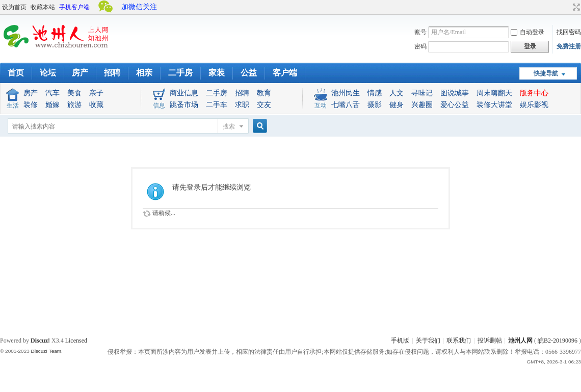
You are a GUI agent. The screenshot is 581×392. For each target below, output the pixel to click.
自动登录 (527, 32)
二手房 (180, 73)
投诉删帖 (490, 341)
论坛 (48, 73)
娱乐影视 (534, 105)
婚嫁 (52, 105)
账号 (420, 32)
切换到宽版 (575, 7)
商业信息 (184, 93)
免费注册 (569, 46)
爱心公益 (455, 105)
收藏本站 (43, 7)
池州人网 (520, 341)
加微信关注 (139, 7)
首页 (16, 73)
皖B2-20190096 (558, 341)
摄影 (375, 105)
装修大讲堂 (494, 105)
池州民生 (346, 93)
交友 (264, 105)
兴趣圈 (422, 105)
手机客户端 (74, 7)
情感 (375, 93)
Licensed (76, 341)
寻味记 (422, 93)
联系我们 (459, 341)
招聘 (112, 73)
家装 (217, 73)
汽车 (52, 93)
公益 (249, 73)
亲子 (96, 93)
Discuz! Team (46, 351)
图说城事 (455, 93)
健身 (397, 105)
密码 (420, 46)
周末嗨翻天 (494, 93)
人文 (397, 93)
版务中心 (534, 93)
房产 (80, 73)
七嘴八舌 (346, 105)
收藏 (96, 105)
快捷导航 (546, 73)
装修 (31, 105)
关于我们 (428, 341)
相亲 (144, 73)
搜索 (229, 126)
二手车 (217, 105)
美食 (74, 93)
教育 (264, 93)
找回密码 (569, 32)
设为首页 (14, 7)
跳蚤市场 (184, 105)
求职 (242, 105)
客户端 (285, 73)
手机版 (400, 341)
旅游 (74, 105)
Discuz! (40, 341)
